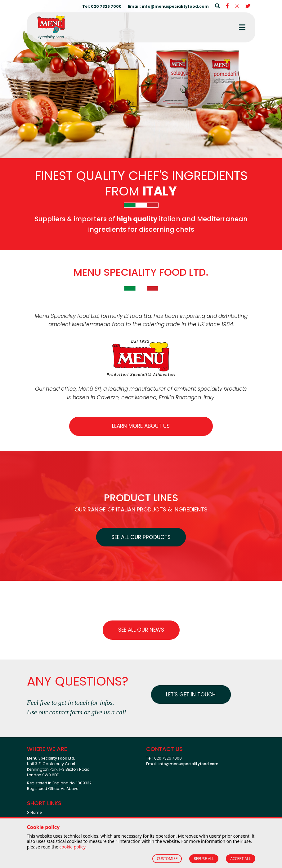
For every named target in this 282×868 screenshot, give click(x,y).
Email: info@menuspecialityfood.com (168, 6)
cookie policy (72, 847)
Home (34, 812)
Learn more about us (141, 426)
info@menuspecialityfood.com (188, 764)
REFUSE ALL (204, 859)
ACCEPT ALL (240, 859)
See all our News (141, 630)
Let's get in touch (191, 695)
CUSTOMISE (167, 859)
